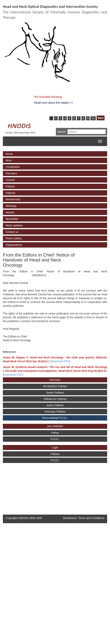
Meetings (11, 206)
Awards (10, 212)
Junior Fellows (55, 405)
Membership (13, 199)
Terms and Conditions (91, 518)
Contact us (12, 232)
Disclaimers (70, 518)
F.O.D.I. (55, 439)
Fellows (10, 186)
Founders (11, 173)
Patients (10, 193)
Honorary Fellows (55, 412)
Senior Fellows (55, 393)
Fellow (55, 433)
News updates (14, 225)
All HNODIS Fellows (55, 386)
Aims (9, 160)
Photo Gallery (14, 238)
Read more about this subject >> (54, 103)
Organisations (14, 245)
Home (9, 154)
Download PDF (60, 361)
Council (10, 180)
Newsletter (12, 219)
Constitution (13, 167)
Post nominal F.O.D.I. (55, 418)
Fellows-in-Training (55, 399)
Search (61, 132)
